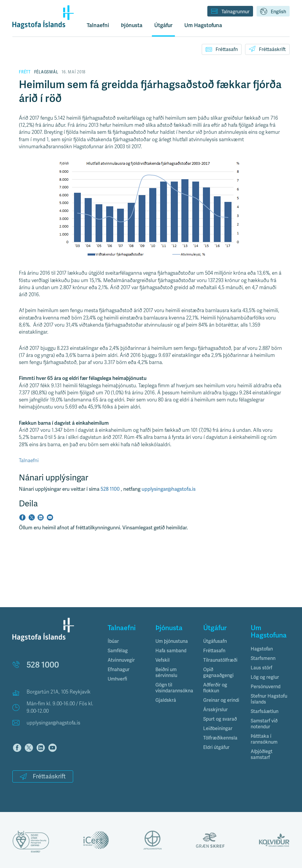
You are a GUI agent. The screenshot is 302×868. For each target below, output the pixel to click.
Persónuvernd (266, 687)
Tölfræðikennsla (220, 738)
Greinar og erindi (221, 700)
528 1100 (111, 489)
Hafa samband (171, 651)
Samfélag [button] (118, 651)
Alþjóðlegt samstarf (262, 754)
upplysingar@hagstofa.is (169, 489)
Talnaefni (98, 25)
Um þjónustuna (172, 641)
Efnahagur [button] (119, 669)
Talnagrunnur (230, 12)
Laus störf (261, 668)
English (273, 12)
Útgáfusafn (215, 641)
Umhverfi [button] (117, 679)
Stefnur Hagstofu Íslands (269, 699)
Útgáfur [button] (163, 25)
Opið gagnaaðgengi (218, 672)
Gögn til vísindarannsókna (174, 688)
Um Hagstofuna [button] (203, 25)
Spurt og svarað (220, 719)
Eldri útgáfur (216, 747)
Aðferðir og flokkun (215, 688)
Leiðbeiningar (218, 728)
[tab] (127, 641)
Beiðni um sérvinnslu (166, 672)
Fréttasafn (222, 49)
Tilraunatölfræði (220, 660)
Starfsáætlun (265, 711)
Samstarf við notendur (264, 724)
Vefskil (163, 660)
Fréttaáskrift (267, 49)
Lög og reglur (265, 677)
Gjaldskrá (166, 700)
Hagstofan (262, 649)
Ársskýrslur (215, 710)
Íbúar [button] (113, 641)
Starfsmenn (263, 658)
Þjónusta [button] (132, 25)
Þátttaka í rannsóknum (264, 739)
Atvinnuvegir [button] (121, 660)
